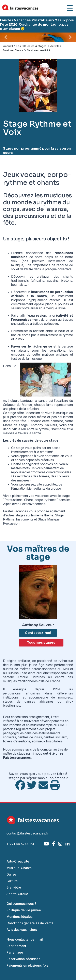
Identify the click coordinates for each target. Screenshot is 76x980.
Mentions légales (19, 917)
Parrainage (15, 952)
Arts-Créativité (18, 861)
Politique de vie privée (24, 910)
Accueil (8, 46)
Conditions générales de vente (30, 923)
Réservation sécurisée (24, 959)
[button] (6, 37)
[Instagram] (60, 844)
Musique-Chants (19, 868)
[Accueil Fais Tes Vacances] (20, 8)
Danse (11, 874)
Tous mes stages (41, 643)
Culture (12, 881)
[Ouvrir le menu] (70, 8)
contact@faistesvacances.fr (27, 833)
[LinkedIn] (67, 844)
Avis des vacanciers (22, 930)
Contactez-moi (38, 633)
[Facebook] (54, 844)
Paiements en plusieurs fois (27, 965)
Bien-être (14, 887)
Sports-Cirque (17, 894)
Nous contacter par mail (25, 939)
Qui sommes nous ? (21, 904)
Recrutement (16, 946)
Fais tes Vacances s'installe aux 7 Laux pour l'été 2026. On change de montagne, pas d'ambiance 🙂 (37, 24)
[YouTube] (46, 844)
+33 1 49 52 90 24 (20, 844)
